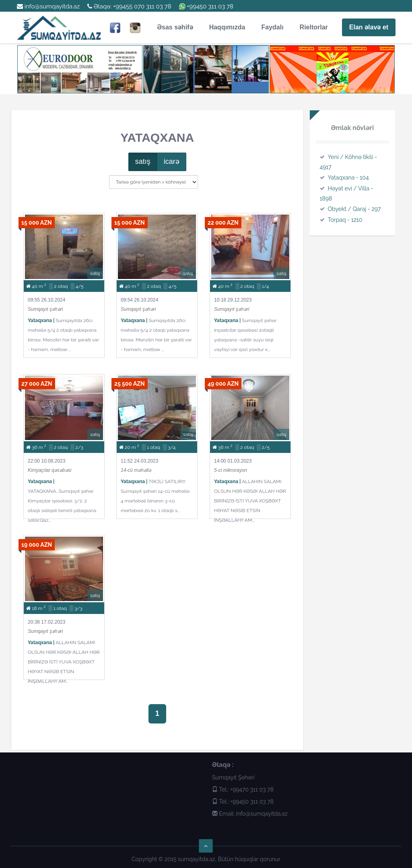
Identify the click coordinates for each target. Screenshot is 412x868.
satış (143, 161)
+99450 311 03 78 (210, 6)
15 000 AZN (37, 223)
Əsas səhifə (175, 27)
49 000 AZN (223, 384)
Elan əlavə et (369, 27)
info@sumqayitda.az (48, 6)
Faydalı (272, 27)
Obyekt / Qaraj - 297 (354, 209)
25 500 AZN (130, 384)
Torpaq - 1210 (345, 220)
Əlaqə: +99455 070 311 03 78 (129, 6)
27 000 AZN (37, 384)
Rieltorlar (314, 27)
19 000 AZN (37, 545)
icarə (172, 161)
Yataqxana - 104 (348, 178)
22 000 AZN (223, 223)
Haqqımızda (227, 27)
